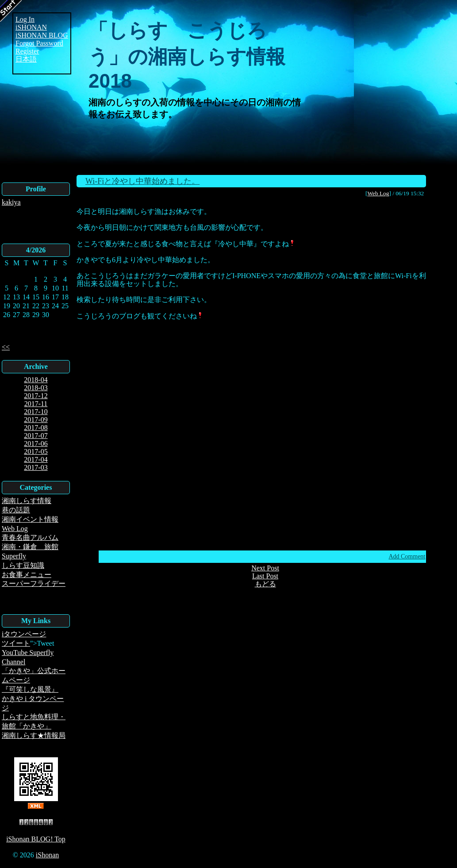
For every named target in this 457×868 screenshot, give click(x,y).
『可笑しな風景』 (30, 689)
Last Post (265, 576)
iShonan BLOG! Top (36, 839)
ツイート (16, 643)
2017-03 (36, 467)
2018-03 (36, 388)
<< (6, 347)
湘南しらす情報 (27, 501)
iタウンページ (24, 634)
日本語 (26, 59)
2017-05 (36, 451)
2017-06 (36, 444)
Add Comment (407, 556)
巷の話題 (16, 510)
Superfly (14, 556)
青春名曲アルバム (30, 537)
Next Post (265, 568)
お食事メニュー (27, 575)
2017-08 (36, 428)
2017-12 (36, 396)
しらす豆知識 (23, 565)
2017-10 (36, 412)
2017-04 (36, 459)
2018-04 (36, 380)
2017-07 (36, 436)
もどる (265, 584)
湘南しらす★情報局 (34, 735)
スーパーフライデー (34, 583)
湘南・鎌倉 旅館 (30, 547)
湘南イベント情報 (30, 519)
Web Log (15, 529)
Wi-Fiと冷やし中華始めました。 (142, 181)
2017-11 (36, 404)
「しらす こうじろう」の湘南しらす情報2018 (187, 56)
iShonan (47, 855)
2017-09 (36, 420)
